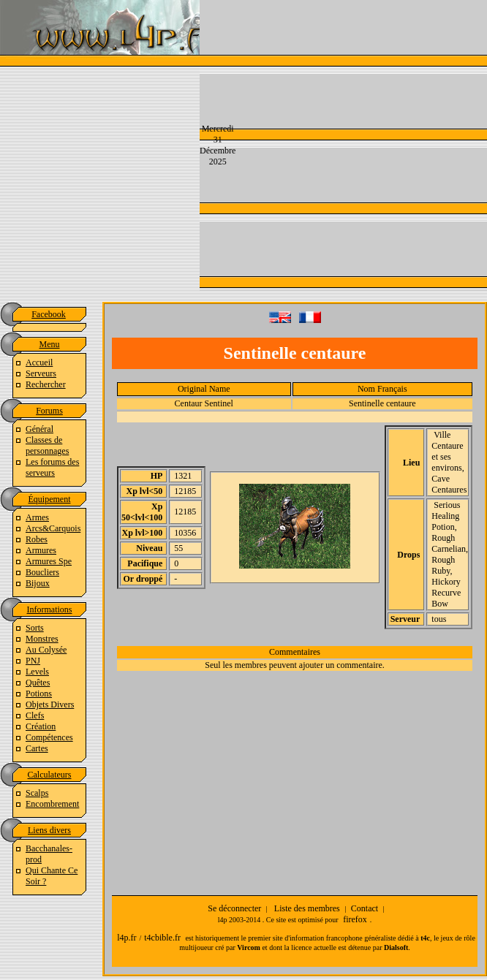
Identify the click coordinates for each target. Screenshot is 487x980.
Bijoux (38, 583)
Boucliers (42, 572)
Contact (365, 908)
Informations (50, 609)
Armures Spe (49, 561)
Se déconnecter (234, 908)
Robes (37, 539)
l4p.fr (127, 938)
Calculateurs (50, 775)
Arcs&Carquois (53, 528)
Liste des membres (307, 908)
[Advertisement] (343, 144)
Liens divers (49, 830)
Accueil (39, 362)
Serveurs (41, 373)
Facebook (49, 314)
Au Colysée (46, 650)
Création (41, 726)
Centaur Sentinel (204, 403)
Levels (37, 672)
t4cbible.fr (162, 938)
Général (39, 429)
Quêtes (38, 683)
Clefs (35, 715)
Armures (41, 550)
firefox (355, 919)
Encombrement (52, 804)
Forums (49, 411)
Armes (37, 517)
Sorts (35, 628)
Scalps (37, 793)
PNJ (33, 661)
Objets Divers (50, 704)
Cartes (37, 748)
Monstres (42, 639)
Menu (50, 344)
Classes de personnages (47, 445)
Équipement (50, 499)
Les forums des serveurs (52, 467)
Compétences (49, 737)
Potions (39, 694)
